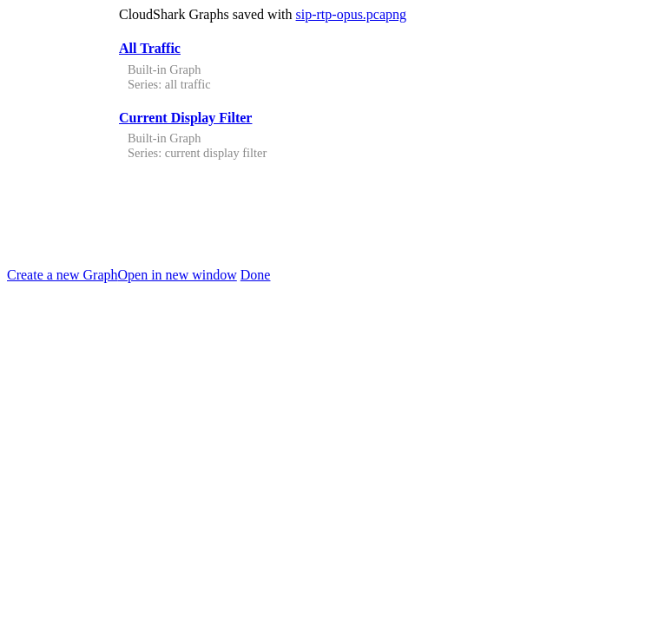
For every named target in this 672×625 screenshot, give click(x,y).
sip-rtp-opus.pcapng (352, 14)
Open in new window (178, 275)
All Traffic (150, 48)
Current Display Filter (185, 118)
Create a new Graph (63, 275)
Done (256, 275)
